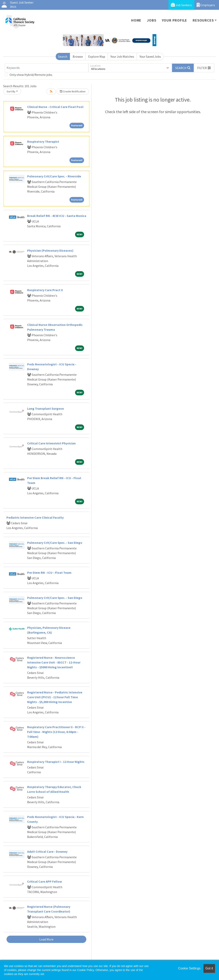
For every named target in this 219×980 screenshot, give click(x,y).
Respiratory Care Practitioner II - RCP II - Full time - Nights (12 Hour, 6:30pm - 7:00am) (56, 732)
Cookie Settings (189, 968)
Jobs (152, 20)
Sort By (11, 91)
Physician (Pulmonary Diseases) (50, 250)
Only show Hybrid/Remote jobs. (31, 75)
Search (63, 56)
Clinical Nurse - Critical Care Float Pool (55, 107)
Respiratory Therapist (43, 141)
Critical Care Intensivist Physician (51, 443)
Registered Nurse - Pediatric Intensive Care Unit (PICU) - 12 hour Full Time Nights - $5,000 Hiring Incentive (55, 697)
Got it (209, 968)
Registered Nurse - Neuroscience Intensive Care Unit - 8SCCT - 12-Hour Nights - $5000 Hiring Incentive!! (54, 662)
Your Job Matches (122, 56)
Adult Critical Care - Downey (47, 851)
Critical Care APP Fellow (45, 881)
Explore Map (97, 56)
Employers (206, 5)
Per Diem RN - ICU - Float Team (49, 573)
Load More (46, 939)
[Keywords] (47, 68)
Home (136, 20)
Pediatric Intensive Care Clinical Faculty (35, 517)
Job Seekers (181, 5)
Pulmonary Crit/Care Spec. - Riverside (54, 176)
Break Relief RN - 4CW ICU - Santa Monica (57, 216)
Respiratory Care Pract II (45, 290)
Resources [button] (203, 20)
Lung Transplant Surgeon (46, 408)
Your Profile (175, 20)
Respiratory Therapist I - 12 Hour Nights (56, 762)
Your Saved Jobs (150, 56)
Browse (78, 56)
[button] (204, 68)
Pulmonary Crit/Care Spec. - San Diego (55, 543)
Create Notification (73, 91)
